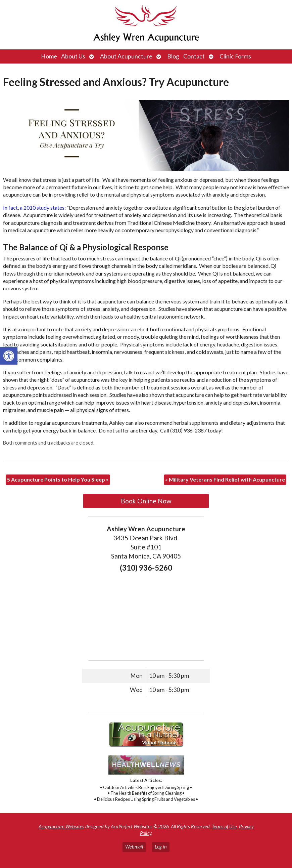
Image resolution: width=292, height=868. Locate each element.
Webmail (134, 847)
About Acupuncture (126, 56)
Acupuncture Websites (61, 826)
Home (49, 56)
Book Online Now (146, 501)
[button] (9, 356)
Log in (161, 847)
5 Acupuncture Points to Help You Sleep (58, 479)
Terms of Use (224, 826)
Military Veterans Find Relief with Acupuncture (225, 479)
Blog (173, 56)
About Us (73, 56)
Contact (194, 56)
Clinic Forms (235, 56)
